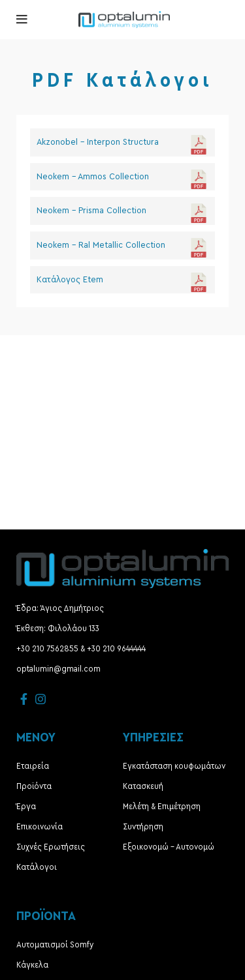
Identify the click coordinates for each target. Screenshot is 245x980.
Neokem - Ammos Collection (93, 177)
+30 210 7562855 (47, 649)
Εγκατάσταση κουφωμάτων (174, 766)
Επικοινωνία (40, 827)
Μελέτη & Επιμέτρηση (162, 807)
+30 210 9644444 (116, 649)
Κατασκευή (143, 786)
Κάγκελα (32, 965)
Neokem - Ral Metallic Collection (101, 245)
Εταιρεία (33, 766)
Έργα (26, 807)
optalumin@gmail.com (58, 669)
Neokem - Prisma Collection (91, 211)
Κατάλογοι (37, 867)
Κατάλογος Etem (70, 280)
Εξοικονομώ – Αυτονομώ (169, 847)
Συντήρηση (143, 827)
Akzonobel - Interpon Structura (98, 142)
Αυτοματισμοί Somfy (55, 945)
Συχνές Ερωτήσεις (51, 847)
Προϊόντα (34, 786)
